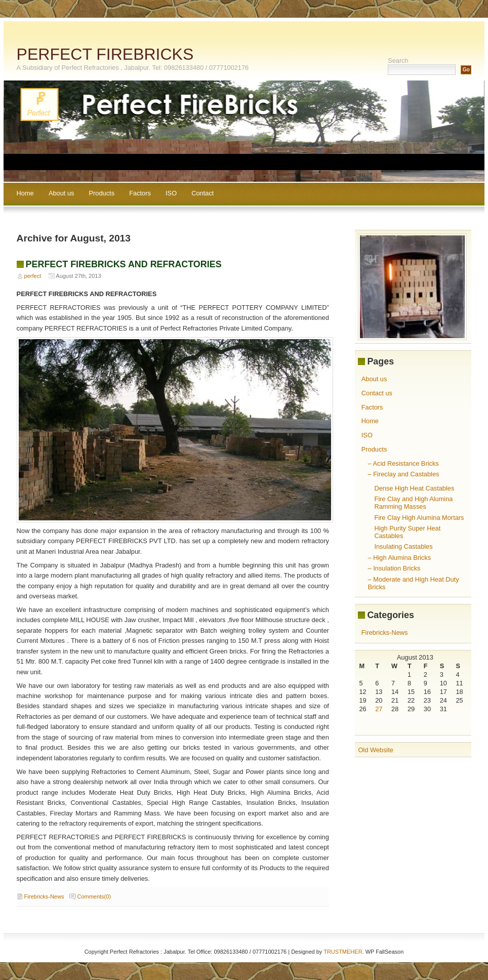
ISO (171, 193)
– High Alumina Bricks (399, 558)
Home (25, 193)
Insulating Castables (403, 546)
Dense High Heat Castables (414, 488)
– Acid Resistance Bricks (403, 463)
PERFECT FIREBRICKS (105, 54)
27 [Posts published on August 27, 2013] (379, 709)
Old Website (375, 750)
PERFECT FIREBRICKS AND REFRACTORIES (124, 264)
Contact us (377, 393)
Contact (202, 193)
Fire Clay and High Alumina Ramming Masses (413, 503)
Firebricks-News (44, 896)
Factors (140, 193)
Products (102, 193)
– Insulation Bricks (394, 568)
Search (398, 60)
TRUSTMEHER (343, 952)
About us (62, 193)
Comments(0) (94, 896)
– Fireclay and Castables (404, 474)
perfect (33, 276)
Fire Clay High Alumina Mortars (419, 518)
